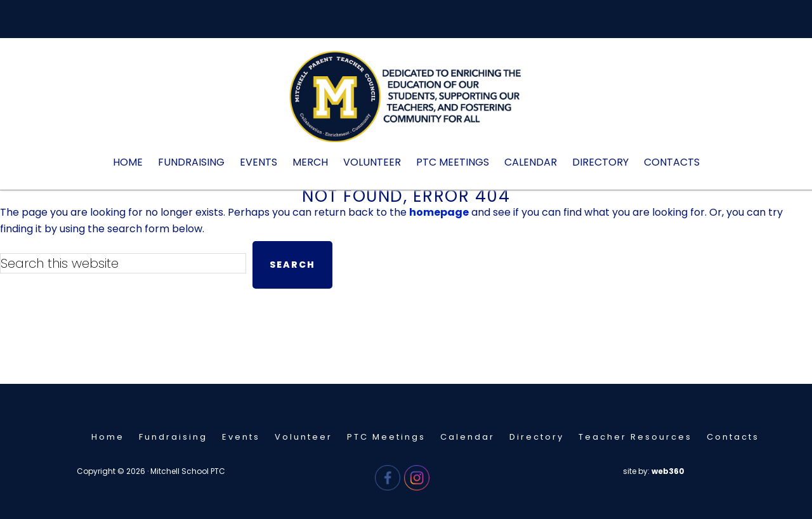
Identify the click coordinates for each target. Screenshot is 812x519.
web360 (668, 471)
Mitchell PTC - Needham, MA (406, 103)
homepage (439, 212)
